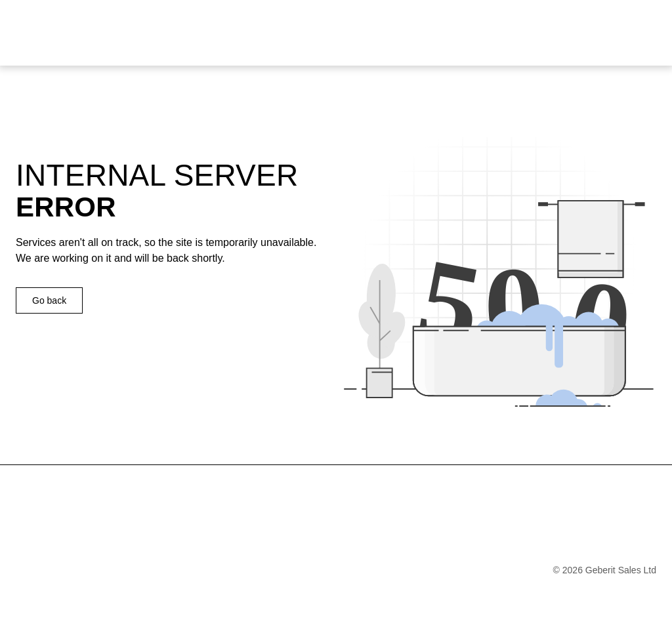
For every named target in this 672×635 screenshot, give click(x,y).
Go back (49, 300)
